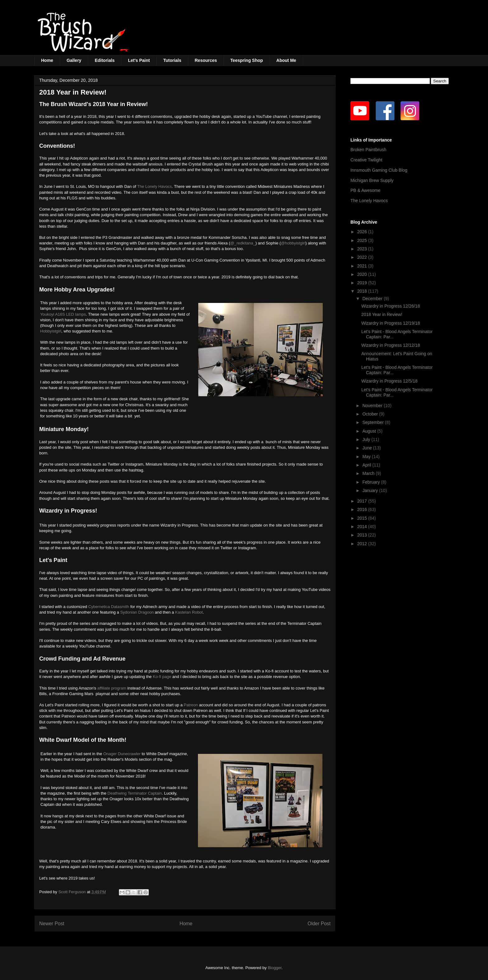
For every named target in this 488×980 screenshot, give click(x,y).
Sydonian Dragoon (137, 612)
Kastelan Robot (189, 612)
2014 (363, 527)
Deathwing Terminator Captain (135, 793)
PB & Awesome (365, 190)
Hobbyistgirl (51, 331)
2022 (363, 257)
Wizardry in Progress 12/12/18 (391, 345)
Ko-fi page (162, 677)
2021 (363, 266)
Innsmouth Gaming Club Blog (379, 170)
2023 (363, 249)
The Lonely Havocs (155, 186)
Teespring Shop (247, 60)
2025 (363, 240)
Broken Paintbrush (368, 150)
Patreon (191, 705)
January (371, 490)
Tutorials (172, 60)
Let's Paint (139, 60)
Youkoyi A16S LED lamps (63, 314)
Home (47, 60)
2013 (363, 535)
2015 (363, 518)
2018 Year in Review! (382, 314)
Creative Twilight (366, 160)
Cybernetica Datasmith (109, 607)
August (370, 431)
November (373, 406)
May (367, 457)
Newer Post (52, 924)
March (369, 473)
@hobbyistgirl (293, 243)
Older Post (319, 924)
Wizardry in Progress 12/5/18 (389, 381)
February (372, 482)
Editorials (105, 60)
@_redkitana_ (243, 243)
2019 (363, 283)
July (367, 439)
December (373, 299)
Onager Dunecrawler (122, 754)
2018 (363, 291)
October (371, 414)
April (367, 465)
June (368, 448)
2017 (363, 501)
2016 (363, 509)
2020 (363, 274)
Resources (206, 60)
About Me (286, 60)
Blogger (274, 968)
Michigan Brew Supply (372, 180)
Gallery (74, 60)
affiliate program (111, 688)
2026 (363, 232)
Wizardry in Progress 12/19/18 (391, 323)
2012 (363, 544)
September (373, 422)
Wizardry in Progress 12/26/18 (391, 306)
